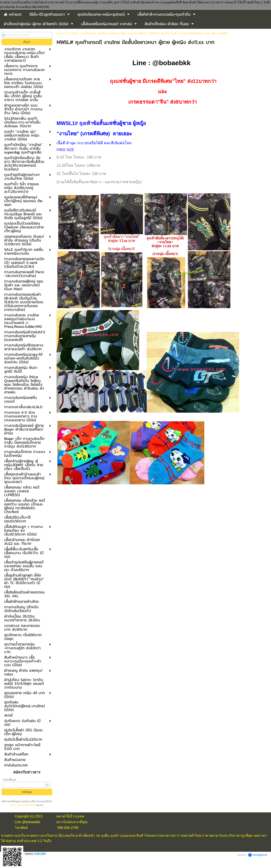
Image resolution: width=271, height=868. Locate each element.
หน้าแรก (62, 33)
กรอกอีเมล (9, 780)
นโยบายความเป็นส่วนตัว (23, 805)
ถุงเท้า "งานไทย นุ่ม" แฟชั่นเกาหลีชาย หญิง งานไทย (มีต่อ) (109, 33)
